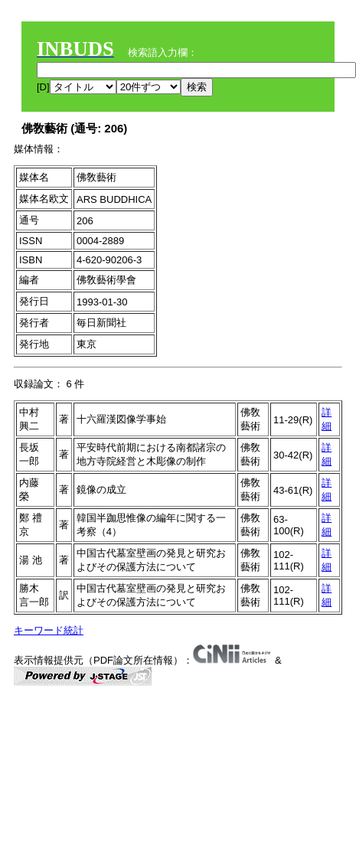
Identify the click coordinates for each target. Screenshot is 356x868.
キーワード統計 (49, 630)
